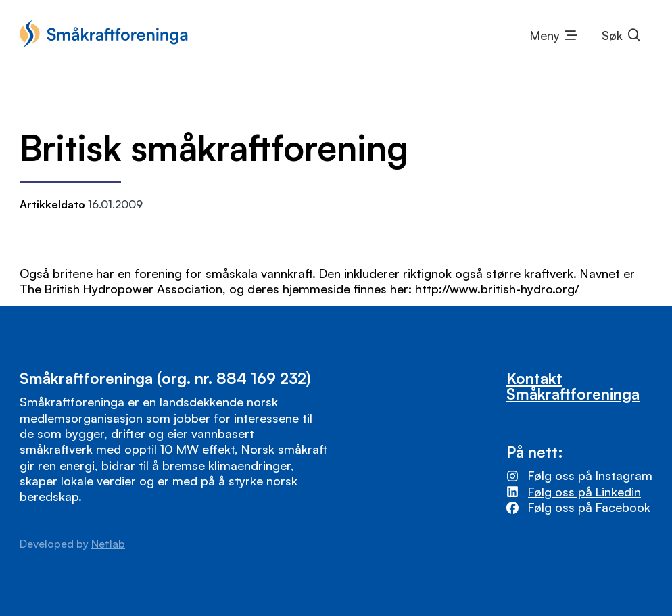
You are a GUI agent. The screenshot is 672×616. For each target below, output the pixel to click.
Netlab (108, 544)
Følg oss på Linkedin (584, 492)
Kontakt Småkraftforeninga (573, 385)
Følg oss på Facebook (589, 507)
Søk (612, 35)
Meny (545, 35)
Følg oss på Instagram (590, 475)
